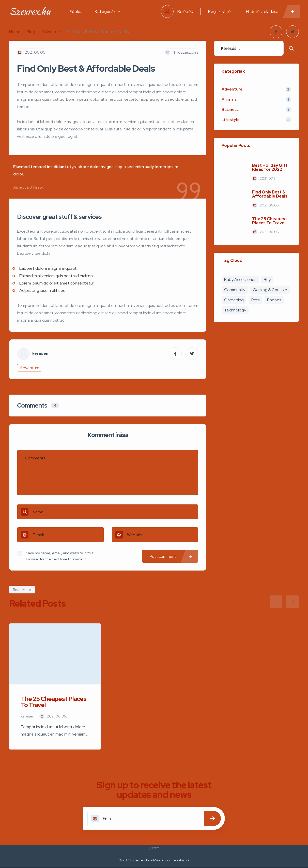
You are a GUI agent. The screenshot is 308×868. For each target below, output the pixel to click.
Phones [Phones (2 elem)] (274, 300)
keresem (41, 354)
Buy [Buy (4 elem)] (267, 280)
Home (15, 32)
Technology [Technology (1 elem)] (235, 310)
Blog (31, 32)
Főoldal (76, 12)
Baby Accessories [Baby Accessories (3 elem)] (240, 280)
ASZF (154, 849)
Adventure (51, 32)
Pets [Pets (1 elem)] (255, 300)
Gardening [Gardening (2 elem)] (234, 300)
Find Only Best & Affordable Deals (270, 194)
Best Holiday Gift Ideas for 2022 (270, 168)
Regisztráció (219, 12)
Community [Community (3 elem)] (235, 290)
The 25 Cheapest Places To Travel (270, 221)
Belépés (185, 12)
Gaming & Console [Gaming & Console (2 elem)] (270, 290)
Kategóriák (107, 12)
